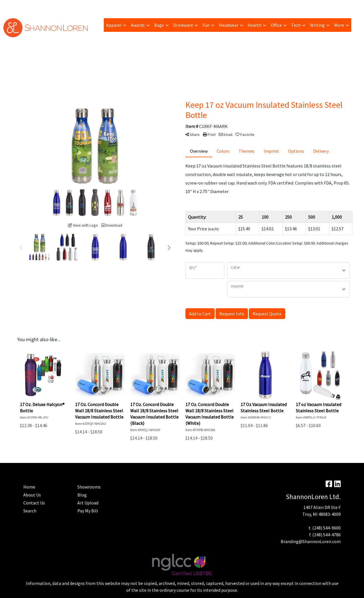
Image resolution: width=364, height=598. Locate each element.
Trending (55, 6)
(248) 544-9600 (326, 528)
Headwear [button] (229, 25)
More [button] (339, 25)
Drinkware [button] (183, 25)
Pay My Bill (32, 6)
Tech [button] (296, 25)
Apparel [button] (114, 25)
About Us (32, 495)
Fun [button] (206, 25)
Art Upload (78, 6)
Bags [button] (159, 25)
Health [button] (255, 25)
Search (290, 6)
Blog (97, 6)
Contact (166, 6)
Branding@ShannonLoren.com (311, 541)
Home (148, 6)
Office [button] (276, 25)
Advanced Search (122, 6)
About (11, 6)
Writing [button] (317, 25)
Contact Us (34, 503)
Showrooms (89, 487)
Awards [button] (138, 25)
